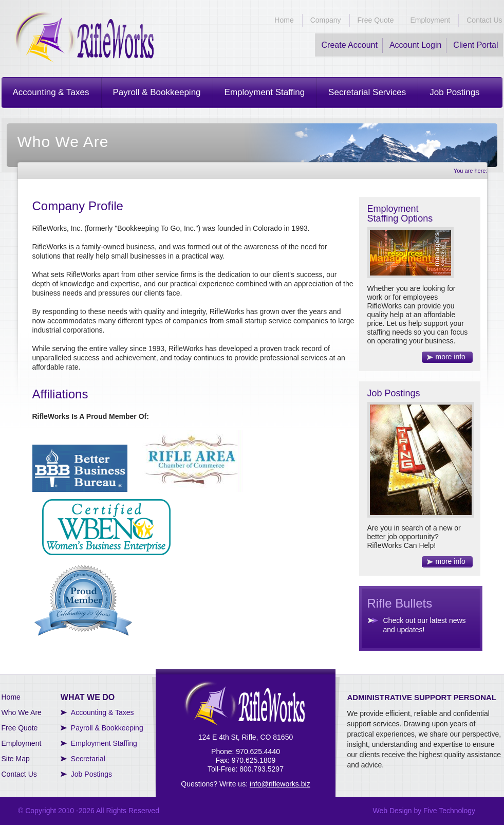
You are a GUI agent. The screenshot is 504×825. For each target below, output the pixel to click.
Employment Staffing (265, 92)
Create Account (350, 45)
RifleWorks (84, 36)
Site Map (16, 759)
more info (451, 357)
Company (326, 20)
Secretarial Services (367, 92)
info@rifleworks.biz (280, 784)
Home (284, 20)
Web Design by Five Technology (424, 811)
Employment (430, 20)
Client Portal (475, 45)
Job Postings (454, 92)
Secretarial (88, 759)
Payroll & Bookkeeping (157, 92)
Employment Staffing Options (400, 214)
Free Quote (376, 20)
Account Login (415, 45)
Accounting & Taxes (51, 92)
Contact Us (484, 20)
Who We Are (22, 712)
